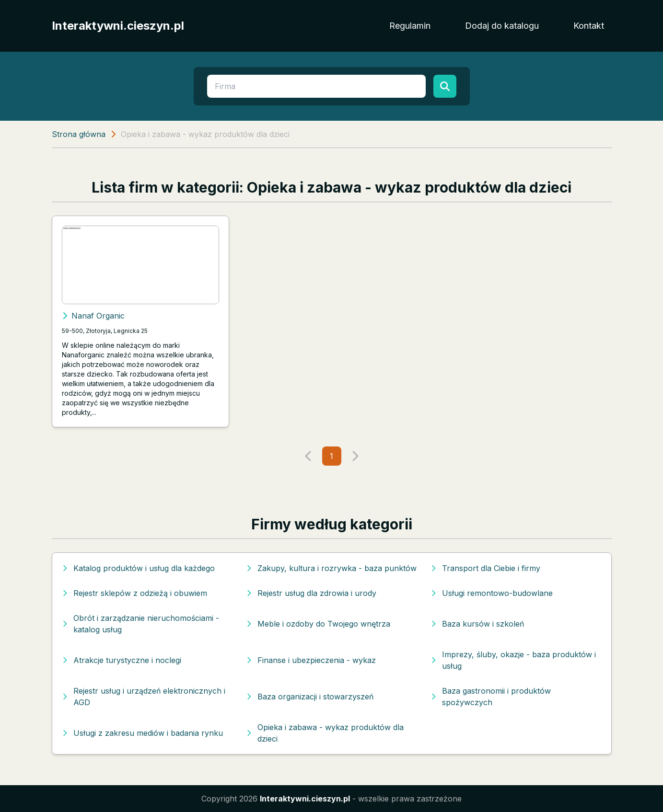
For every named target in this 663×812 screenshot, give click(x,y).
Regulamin (410, 26)
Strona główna (79, 134)
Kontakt (589, 26)
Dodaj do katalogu (502, 26)
